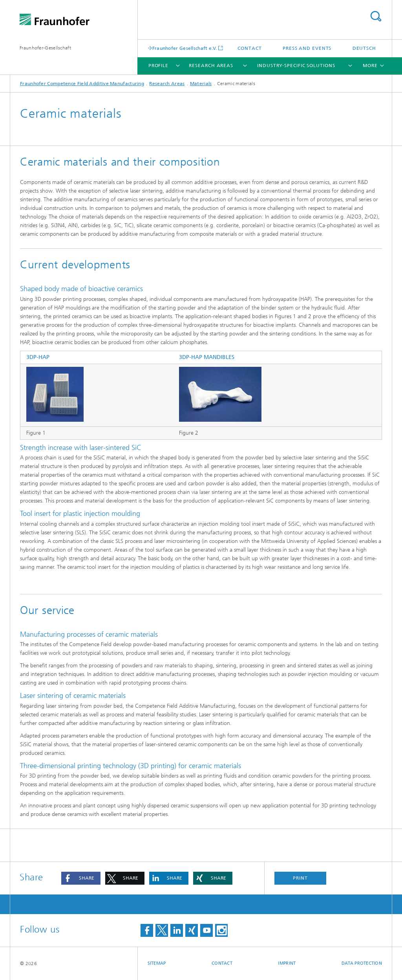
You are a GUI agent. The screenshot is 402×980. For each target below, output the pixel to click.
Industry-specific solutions (296, 66)
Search (376, 16)
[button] (81, 878)
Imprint (287, 963)
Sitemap (157, 963)
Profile (158, 66)
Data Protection (362, 963)
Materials (201, 84)
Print (300, 878)
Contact (249, 48)
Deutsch (364, 48)
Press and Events (307, 48)
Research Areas (211, 66)
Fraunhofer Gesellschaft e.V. (185, 48)
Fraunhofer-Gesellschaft (45, 48)
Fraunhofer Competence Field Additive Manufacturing (82, 84)
